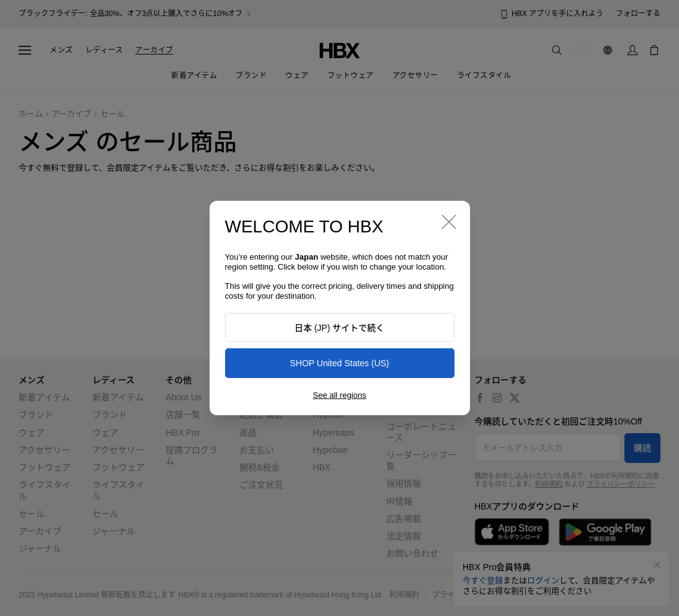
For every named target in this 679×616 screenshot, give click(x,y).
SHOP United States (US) (339, 363)
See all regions (340, 395)
